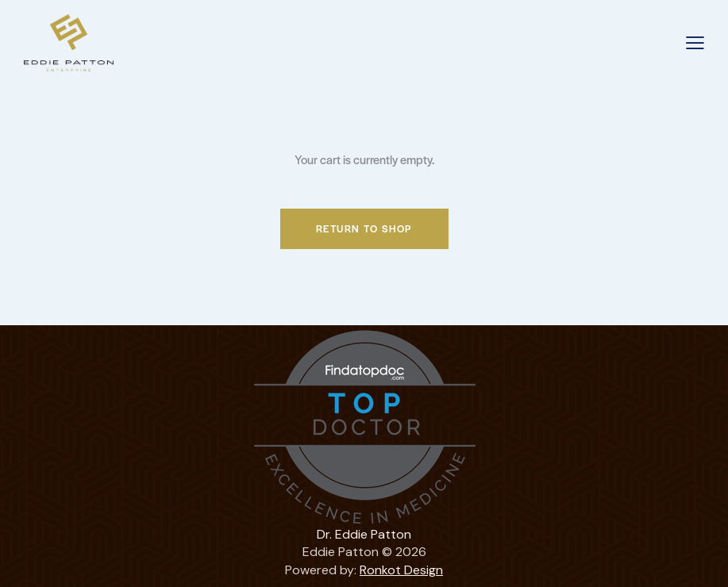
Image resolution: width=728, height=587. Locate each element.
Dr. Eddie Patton (364, 534)
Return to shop (364, 228)
